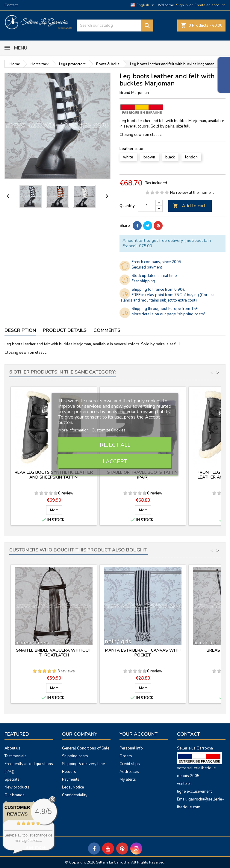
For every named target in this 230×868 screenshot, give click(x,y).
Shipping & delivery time (83, 764)
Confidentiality (75, 795)
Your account (139, 734)
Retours (69, 772)
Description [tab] (20, 330)
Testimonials (16, 756)
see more (36, 847)
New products (17, 787)
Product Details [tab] (65, 330)
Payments (71, 779)
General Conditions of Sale (86, 748)
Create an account (210, 5)
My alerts (128, 779)
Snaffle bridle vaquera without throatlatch (54, 653)
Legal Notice (73, 787)
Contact (11, 5)
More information (74, 430)
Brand (125, 93)
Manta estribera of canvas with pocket (143, 653)
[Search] (115, 26)
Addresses (129, 772)
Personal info (131, 748)
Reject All (115, 445)
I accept (115, 461)
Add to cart (189, 206)
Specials (12, 779)
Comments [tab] (107, 330)
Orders (126, 756)
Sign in (182, 5)
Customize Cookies (109, 430)
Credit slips (130, 764)
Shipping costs (75, 756)
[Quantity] (147, 206)
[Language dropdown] (143, 5)
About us (12, 748)
